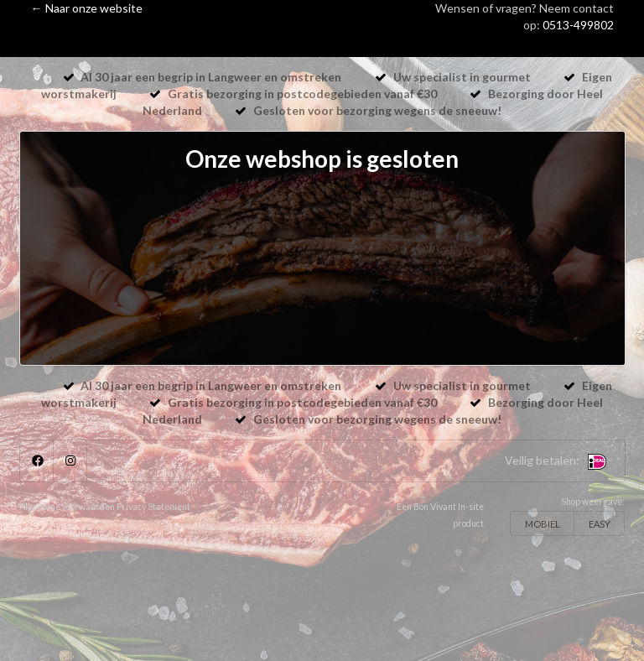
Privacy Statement (153, 507)
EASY (600, 524)
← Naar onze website (87, 8)
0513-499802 (578, 25)
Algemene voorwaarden (67, 507)
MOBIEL (543, 524)
